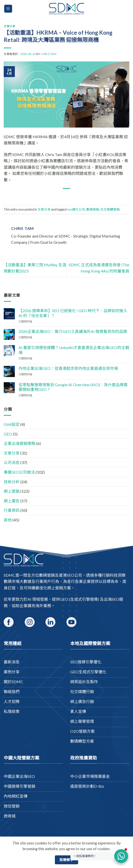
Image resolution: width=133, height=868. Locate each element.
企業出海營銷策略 (20, 443)
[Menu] (8, 9)
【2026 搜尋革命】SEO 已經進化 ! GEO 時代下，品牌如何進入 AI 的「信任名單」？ (73, 313)
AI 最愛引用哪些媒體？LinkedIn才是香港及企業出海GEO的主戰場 (74, 350)
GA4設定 (12, 424)
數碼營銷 (93, 209)
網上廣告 (12, 501)
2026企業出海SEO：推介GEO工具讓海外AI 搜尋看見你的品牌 (73, 331)
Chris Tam (49, 54)
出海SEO (111, 599)
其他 (8, 520)
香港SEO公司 (70, 575)
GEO (8, 434)
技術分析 (12, 482)
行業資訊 (12, 510)
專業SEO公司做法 (19, 472)
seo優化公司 (76, 209)
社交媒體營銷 (110, 209)
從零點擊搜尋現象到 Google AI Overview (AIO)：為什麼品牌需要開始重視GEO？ (73, 387)
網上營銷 (12, 491)
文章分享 (9, 26)
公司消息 (12, 462)
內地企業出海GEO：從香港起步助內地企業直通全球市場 (68, 368)
